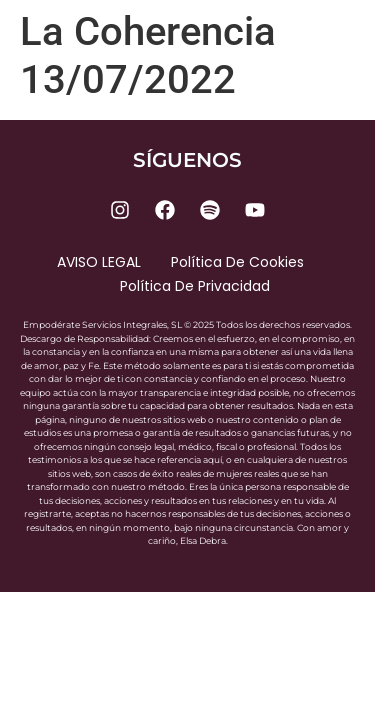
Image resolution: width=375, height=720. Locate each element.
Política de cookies (237, 262)
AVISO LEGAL (99, 262)
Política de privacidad (195, 286)
